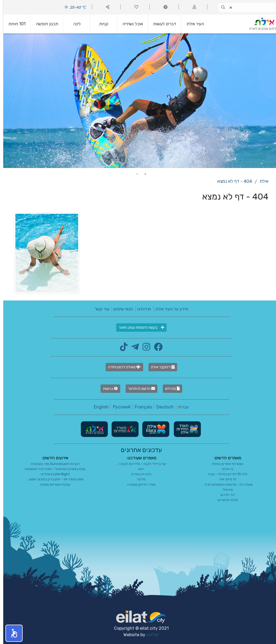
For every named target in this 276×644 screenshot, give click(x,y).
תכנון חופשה (44, 24)
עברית (180, 407)
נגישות (107, 389)
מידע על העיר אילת (168, 309)
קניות (101, 24)
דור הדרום (224, 495)
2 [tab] (134, 174)
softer (149, 635)
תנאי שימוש (120, 309)
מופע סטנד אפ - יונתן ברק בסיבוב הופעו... (52, 479)
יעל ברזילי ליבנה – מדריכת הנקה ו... (138, 464)
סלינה (138, 479)
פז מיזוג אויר (224, 479)
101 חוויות (14, 24)
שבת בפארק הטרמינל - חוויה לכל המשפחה (52, 469)
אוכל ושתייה (129, 24)
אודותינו (141, 309)
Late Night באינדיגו (52, 474)
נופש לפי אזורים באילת (224, 464)
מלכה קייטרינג (224, 500)
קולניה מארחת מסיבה (52, 484)
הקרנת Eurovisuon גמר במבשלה (52, 464)
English (98, 407)
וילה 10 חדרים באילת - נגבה (224, 474)
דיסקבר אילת (160, 367)
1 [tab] (142, 174)
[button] (11, 633)
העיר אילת (192, 24)
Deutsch (162, 407)
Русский (118, 407)
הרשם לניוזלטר (138, 389)
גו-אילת (224, 469)
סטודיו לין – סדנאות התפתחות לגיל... (224, 484)
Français (140, 407)
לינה (74, 24)
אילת (261, 181)
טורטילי (224, 490)
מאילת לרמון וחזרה (121, 367)
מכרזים (169, 389)
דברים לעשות (161, 24)
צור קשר (99, 309)
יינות (138, 469)
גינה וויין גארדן (138, 474)
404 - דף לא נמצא (231, 181)
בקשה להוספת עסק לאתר (138, 328)
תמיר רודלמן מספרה (138, 484)
